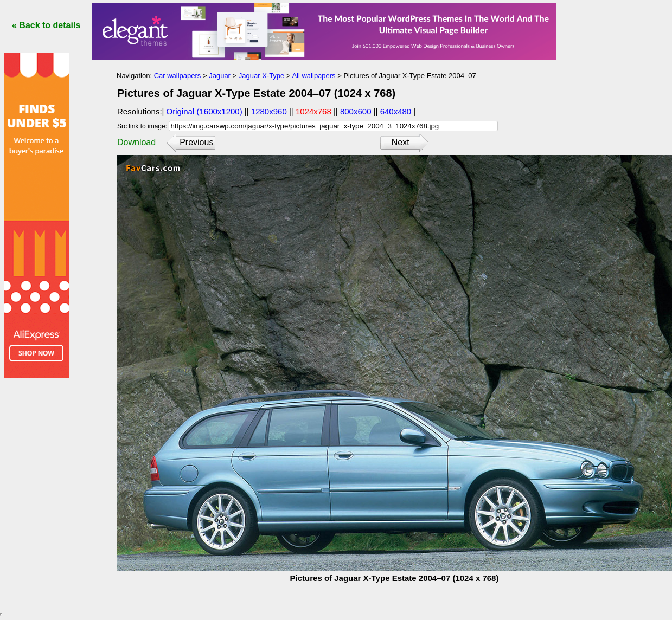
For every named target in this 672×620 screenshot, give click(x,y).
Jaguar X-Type (260, 76)
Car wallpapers (178, 76)
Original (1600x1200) (204, 111)
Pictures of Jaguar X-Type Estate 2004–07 (409, 76)
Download (136, 142)
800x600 (356, 111)
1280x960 (269, 111)
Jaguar (220, 76)
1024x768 (313, 111)
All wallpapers (313, 76)
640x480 (396, 111)
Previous (196, 142)
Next (401, 142)
